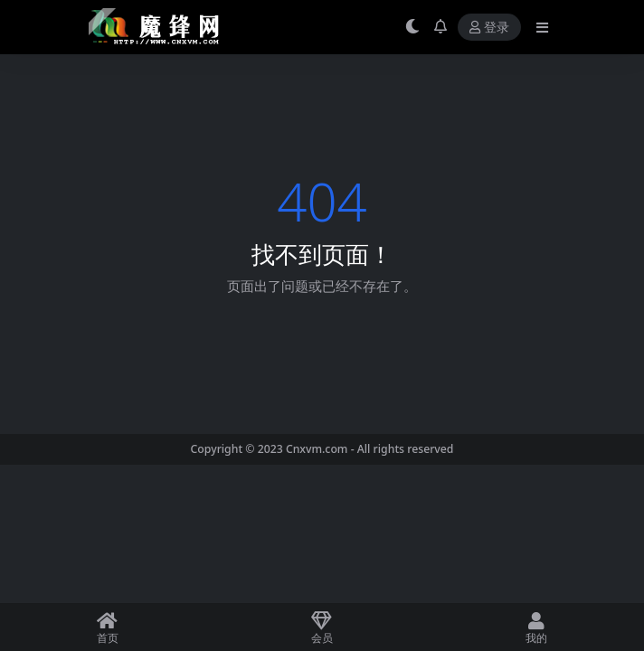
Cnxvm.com (317, 449)
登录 (489, 28)
